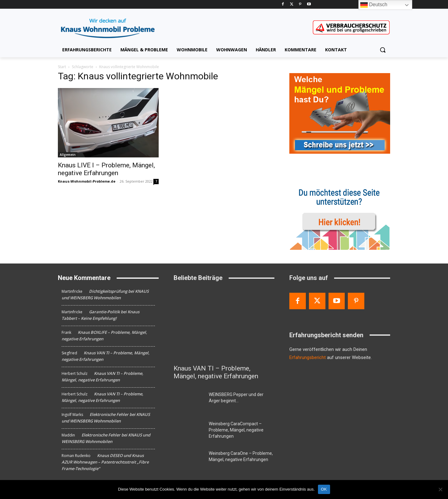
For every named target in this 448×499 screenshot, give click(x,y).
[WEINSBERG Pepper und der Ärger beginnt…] (189, 402)
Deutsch (374, 5)
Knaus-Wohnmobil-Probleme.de (87, 181)
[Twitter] (292, 5)
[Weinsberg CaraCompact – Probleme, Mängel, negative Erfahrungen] (189, 431)
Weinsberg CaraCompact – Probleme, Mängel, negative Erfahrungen (236, 430)
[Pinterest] (300, 5)
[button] (383, 50)
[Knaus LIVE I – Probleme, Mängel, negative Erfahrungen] (108, 123)
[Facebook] (283, 5)
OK (324, 489)
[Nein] (440, 489)
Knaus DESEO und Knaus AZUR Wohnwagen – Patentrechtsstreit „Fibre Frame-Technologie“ (105, 462)
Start (62, 67)
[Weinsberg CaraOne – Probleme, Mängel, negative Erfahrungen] (189, 461)
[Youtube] (309, 5)
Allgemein (68, 155)
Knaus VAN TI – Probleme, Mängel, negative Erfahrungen (216, 372)
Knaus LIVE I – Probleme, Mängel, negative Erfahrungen (106, 169)
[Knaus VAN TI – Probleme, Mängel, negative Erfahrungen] (224, 324)
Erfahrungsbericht (308, 357)
